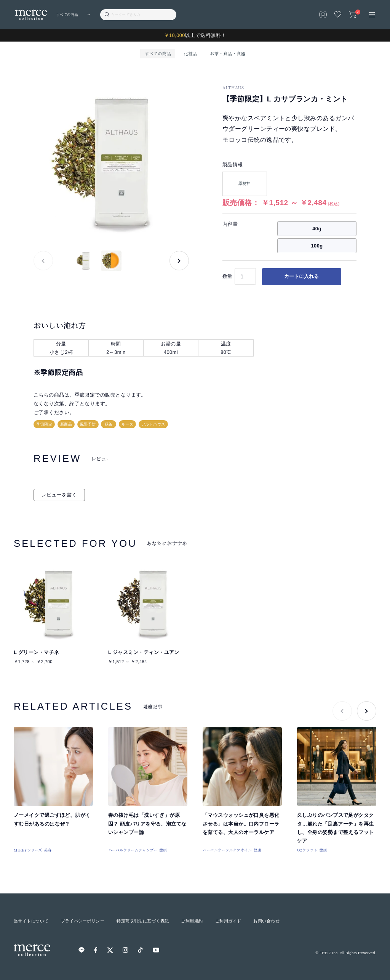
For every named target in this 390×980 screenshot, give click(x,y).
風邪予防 (88, 424)
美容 (48, 850)
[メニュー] (372, 15)
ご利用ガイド (228, 921)
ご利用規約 (192, 921)
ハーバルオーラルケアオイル (227, 850)
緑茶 (109, 424)
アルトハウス (153, 424)
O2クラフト (307, 850)
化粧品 (191, 53)
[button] (179, 261)
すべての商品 (158, 53)
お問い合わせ (266, 921)
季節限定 (44, 424)
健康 (163, 850)
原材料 (245, 183)
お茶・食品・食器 (228, 53)
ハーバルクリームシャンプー (133, 850)
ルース (127, 424)
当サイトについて (31, 921)
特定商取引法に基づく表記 (143, 921)
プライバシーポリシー (83, 921)
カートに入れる (301, 276)
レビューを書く (59, 495)
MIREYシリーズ (28, 850)
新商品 (66, 424)
